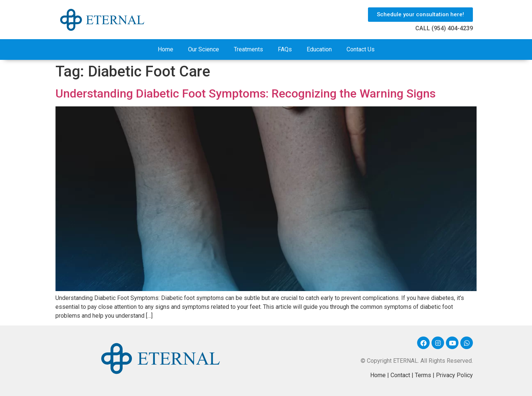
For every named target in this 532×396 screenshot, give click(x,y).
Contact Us (361, 49)
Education (319, 49)
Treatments (248, 49)
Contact (400, 375)
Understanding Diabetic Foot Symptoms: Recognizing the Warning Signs (245, 93)
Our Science (204, 49)
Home (166, 49)
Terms (423, 375)
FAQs (285, 49)
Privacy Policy (454, 375)
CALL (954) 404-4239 (444, 28)
